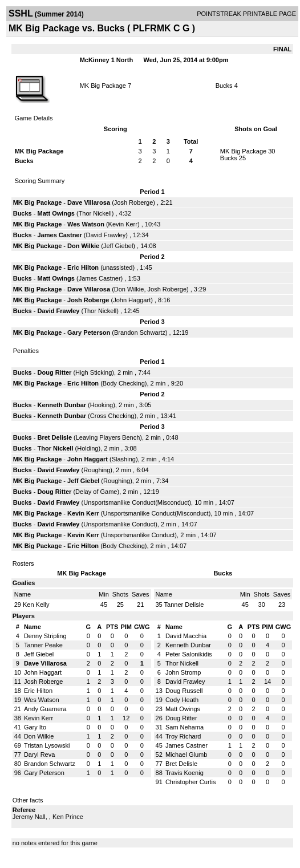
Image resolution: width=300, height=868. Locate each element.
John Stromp (183, 672)
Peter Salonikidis (189, 654)
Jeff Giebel (118, 246)
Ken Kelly (36, 605)
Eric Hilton (83, 267)
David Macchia (186, 636)
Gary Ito (35, 727)
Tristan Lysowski (47, 745)
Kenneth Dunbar (62, 405)
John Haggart (132, 300)
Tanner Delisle (184, 605)
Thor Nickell (95, 213)
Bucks (224, 86)
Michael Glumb (186, 755)
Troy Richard (183, 736)
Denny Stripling (45, 636)
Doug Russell (184, 691)
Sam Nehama (185, 727)
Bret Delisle (55, 437)
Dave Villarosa (89, 202)
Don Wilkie (83, 246)
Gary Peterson (89, 332)
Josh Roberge (134, 202)
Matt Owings (56, 213)
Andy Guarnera (45, 709)
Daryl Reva (39, 755)
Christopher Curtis (191, 782)
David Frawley (106, 235)
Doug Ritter (55, 372)
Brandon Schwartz (140, 332)
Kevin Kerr (123, 224)
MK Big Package (103, 86)
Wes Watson (86, 224)
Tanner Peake (43, 645)
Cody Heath (182, 700)
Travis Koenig (185, 773)
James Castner (60, 235)
